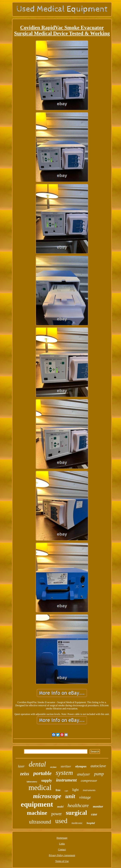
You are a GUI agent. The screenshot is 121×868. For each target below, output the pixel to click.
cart (66, 791)
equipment (37, 804)
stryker (53, 767)
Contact (62, 849)
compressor (89, 781)
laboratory (32, 782)
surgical (77, 813)
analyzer (84, 774)
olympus (81, 766)
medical (40, 788)
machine (37, 813)
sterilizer (66, 766)
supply (47, 780)
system (64, 773)
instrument (66, 780)
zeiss (25, 774)
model (60, 807)
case (94, 814)
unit (70, 796)
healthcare (78, 805)
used (61, 821)
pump (99, 774)
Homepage (62, 838)
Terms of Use (62, 861)
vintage (85, 797)
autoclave (98, 766)
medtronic (77, 823)
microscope (47, 796)
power (57, 814)
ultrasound (40, 822)
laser (21, 766)
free (58, 790)
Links (62, 844)
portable (42, 773)
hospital (91, 823)
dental (37, 764)
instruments (89, 790)
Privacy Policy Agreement (62, 855)
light (75, 790)
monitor (98, 806)
